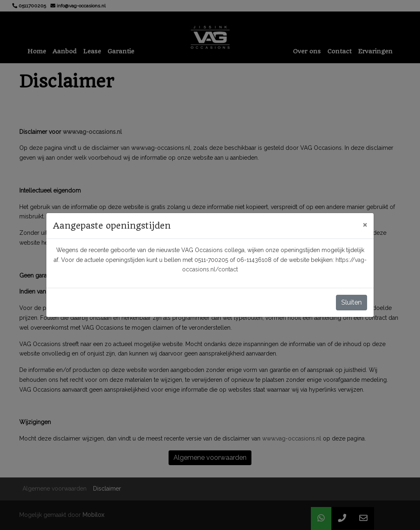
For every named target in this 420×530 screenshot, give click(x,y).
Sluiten (352, 302)
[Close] (365, 225)
